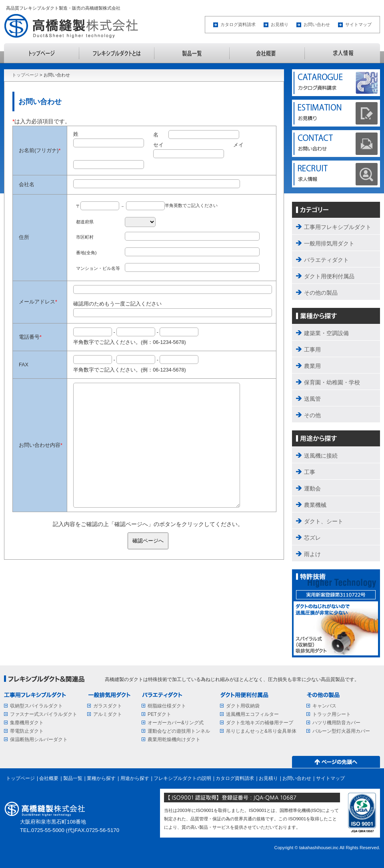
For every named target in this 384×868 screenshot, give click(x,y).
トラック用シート (332, 714)
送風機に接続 (321, 456)
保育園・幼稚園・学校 (332, 382)
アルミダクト (108, 714)
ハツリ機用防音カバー (336, 723)
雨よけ (312, 554)
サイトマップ (358, 24)
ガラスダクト (108, 706)
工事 (310, 472)
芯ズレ (312, 538)
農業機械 (315, 505)
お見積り (280, 24)
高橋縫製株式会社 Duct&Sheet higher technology (73, 26)
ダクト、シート (324, 521)
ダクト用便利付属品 (329, 276)
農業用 (312, 366)
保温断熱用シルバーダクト (39, 739)
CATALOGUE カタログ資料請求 (336, 83)
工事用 (312, 350)
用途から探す (135, 778)
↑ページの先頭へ (336, 762)
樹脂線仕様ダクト (167, 706)
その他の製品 (321, 293)
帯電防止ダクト (27, 731)
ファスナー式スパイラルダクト (44, 714)
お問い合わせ (317, 24)
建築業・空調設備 (326, 333)
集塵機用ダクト (27, 723)
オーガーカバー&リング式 (176, 723)
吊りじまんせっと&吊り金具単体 (261, 731)
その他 (312, 415)
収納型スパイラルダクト (36, 706)
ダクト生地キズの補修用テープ (260, 723)
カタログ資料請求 (238, 24)
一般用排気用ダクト (329, 243)
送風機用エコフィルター (252, 714)
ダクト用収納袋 (243, 706)
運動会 (312, 488)
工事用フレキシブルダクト (338, 227)
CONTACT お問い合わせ (336, 144)
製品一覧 (192, 53)
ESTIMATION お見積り (336, 113)
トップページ (42, 53)
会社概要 (267, 53)
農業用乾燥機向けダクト (174, 739)
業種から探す (101, 778)
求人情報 (342, 53)
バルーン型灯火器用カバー (341, 731)
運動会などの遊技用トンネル (179, 731)
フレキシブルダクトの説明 (117, 53)
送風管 (312, 399)
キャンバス (324, 706)
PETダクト (159, 714)
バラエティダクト (326, 260)
